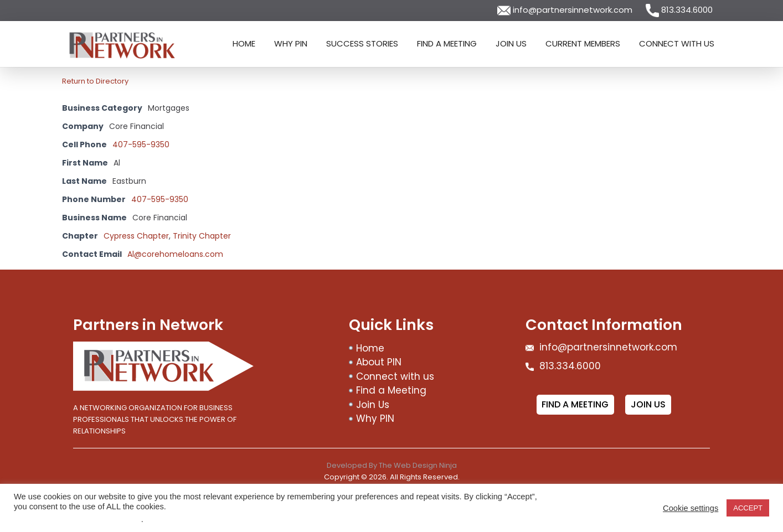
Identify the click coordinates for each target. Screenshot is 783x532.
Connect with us (677, 43)
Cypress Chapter (136, 236)
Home (244, 43)
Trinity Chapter (202, 236)
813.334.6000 (679, 10)
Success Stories (362, 43)
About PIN (379, 362)
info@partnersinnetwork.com (566, 10)
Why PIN (291, 43)
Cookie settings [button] (691, 508)
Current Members (583, 43)
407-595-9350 (141, 144)
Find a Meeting (447, 43)
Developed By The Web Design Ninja (392, 465)
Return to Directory (95, 81)
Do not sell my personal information (78, 519)
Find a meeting (575, 404)
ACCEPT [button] (748, 508)
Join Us (511, 43)
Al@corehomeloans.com (175, 254)
